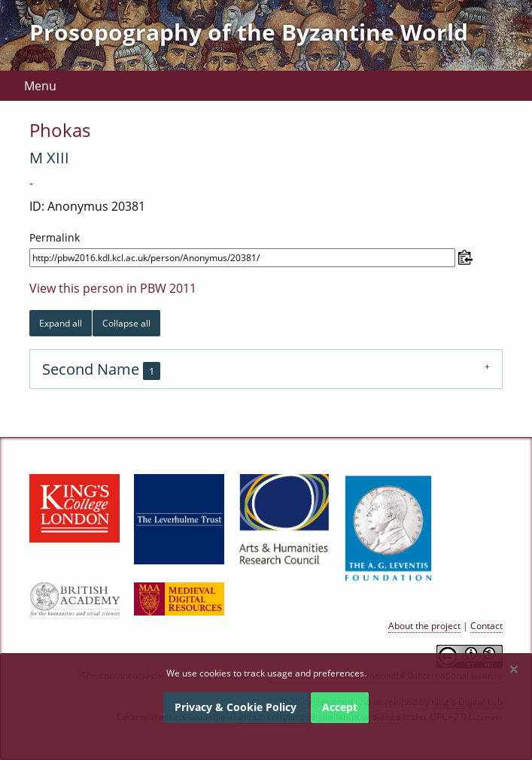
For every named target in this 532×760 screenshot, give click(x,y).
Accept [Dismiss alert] (340, 707)
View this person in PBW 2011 (113, 288)
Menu (40, 86)
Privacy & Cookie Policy (236, 707)
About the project (424, 626)
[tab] (266, 369)
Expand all (61, 323)
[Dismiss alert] (514, 669)
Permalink (55, 237)
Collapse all (126, 323)
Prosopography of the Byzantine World (249, 32)
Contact (486, 626)
